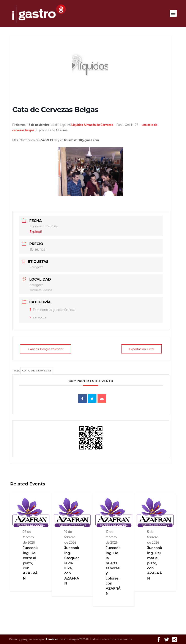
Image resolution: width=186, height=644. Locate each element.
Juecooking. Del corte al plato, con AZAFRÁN (30, 563)
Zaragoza (38, 317)
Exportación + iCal (142, 349)
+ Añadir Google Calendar (46, 349)
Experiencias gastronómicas (52, 310)
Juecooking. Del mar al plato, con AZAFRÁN (155, 563)
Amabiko (52, 639)
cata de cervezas (37, 371)
